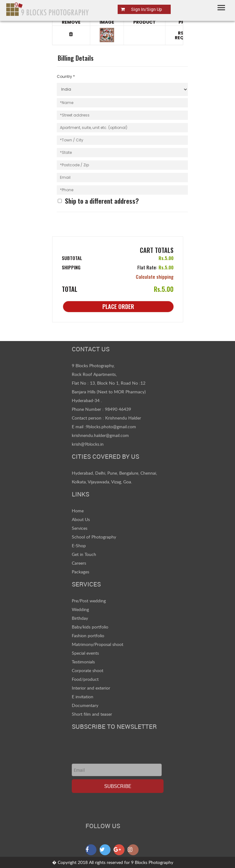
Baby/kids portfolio (90, 627)
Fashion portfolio (88, 636)
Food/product (85, 679)
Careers (79, 563)
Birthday (80, 618)
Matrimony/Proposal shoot (98, 644)
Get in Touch (84, 554)
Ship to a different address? (102, 201)
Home (78, 511)
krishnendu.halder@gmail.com (100, 435)
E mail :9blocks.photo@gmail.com (104, 427)
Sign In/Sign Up (147, 9)
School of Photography (94, 537)
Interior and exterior (91, 688)
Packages (81, 572)
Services (80, 528)
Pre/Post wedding (89, 601)
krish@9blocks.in (88, 444)
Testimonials (83, 662)
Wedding (80, 609)
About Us (81, 519)
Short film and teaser (92, 714)
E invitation (83, 697)
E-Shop (79, 545)
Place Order (118, 306)
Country (66, 76)
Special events (85, 653)
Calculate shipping (155, 277)
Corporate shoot (88, 670)
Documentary (85, 705)
